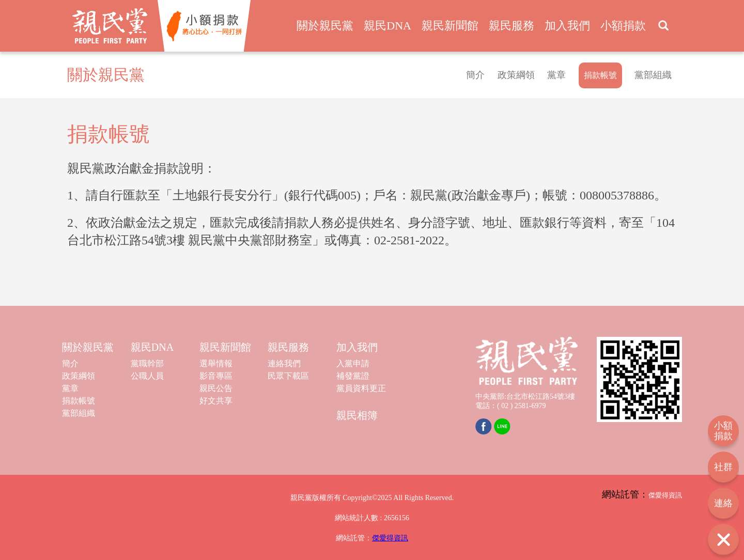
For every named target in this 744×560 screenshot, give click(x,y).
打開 (723, 539)
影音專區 (216, 376)
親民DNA (388, 26)
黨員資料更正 (361, 388)
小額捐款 (623, 26)
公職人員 (147, 376)
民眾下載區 (288, 376)
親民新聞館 (450, 26)
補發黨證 (353, 376)
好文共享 (216, 401)
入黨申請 (353, 363)
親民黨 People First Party (110, 26)
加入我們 (567, 26)
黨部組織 (653, 75)
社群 (723, 467)
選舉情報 (216, 363)
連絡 (723, 503)
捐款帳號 (79, 401)
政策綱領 (516, 75)
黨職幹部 (147, 363)
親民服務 (512, 26)
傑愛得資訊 (390, 538)
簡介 (475, 75)
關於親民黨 (325, 26)
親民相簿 (357, 415)
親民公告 (216, 388)
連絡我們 (284, 363)
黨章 (556, 75)
